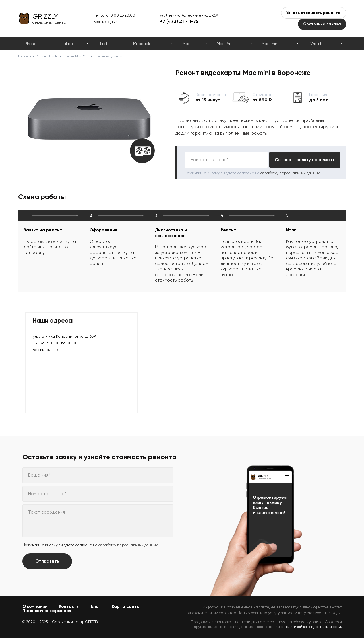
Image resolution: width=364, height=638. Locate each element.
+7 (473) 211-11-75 (179, 21)
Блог (96, 606)
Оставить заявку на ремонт (305, 160)
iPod (103, 44)
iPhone (30, 44)
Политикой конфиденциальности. (313, 627)
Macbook (142, 44)
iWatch (316, 44)
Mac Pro (224, 44)
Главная (25, 56)
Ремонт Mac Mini (76, 56)
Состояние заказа (322, 24)
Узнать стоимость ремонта (314, 13)
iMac (186, 44)
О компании (35, 606)
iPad (69, 44)
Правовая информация (47, 611)
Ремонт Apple (47, 56)
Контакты (69, 606)
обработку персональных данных (290, 173)
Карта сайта (126, 606)
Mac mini (270, 44)
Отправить (47, 561)
